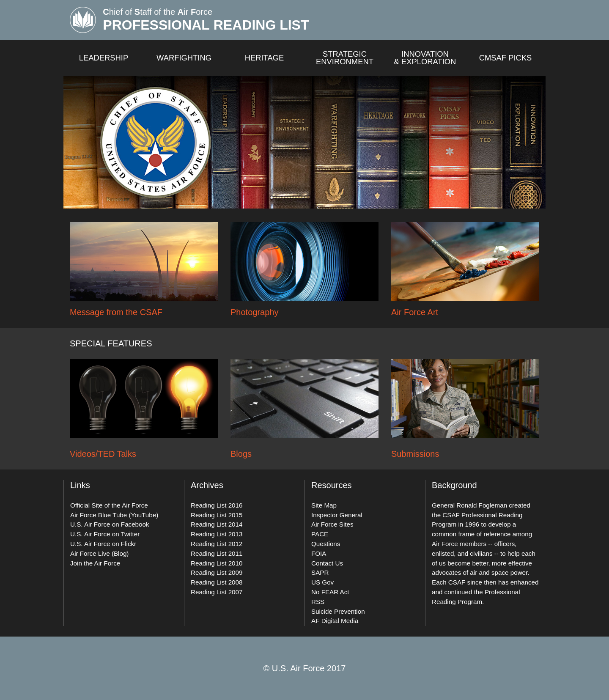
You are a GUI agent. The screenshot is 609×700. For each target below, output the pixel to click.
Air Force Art (415, 312)
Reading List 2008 (217, 582)
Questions (326, 544)
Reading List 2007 (217, 592)
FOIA (319, 553)
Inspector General (337, 515)
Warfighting (184, 58)
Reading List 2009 (217, 572)
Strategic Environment (345, 58)
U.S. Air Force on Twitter (105, 534)
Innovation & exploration (425, 58)
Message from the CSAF (116, 312)
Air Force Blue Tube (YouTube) (114, 515)
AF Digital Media (335, 621)
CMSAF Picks (506, 58)
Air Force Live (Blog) (99, 553)
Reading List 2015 (217, 515)
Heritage (265, 58)
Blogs (241, 454)
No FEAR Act (330, 592)
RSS (318, 602)
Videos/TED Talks (103, 454)
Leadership (104, 58)
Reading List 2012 (217, 544)
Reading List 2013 (217, 534)
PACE (320, 534)
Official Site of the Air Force (109, 505)
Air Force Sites (332, 524)
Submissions (415, 454)
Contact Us (327, 563)
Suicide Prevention (338, 611)
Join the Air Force (95, 563)
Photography (254, 312)
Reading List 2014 (217, 524)
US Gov (322, 582)
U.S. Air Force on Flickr (103, 544)
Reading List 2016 (217, 505)
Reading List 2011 (217, 553)
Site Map (324, 505)
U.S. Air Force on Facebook (110, 524)
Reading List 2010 (217, 563)
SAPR (320, 572)
